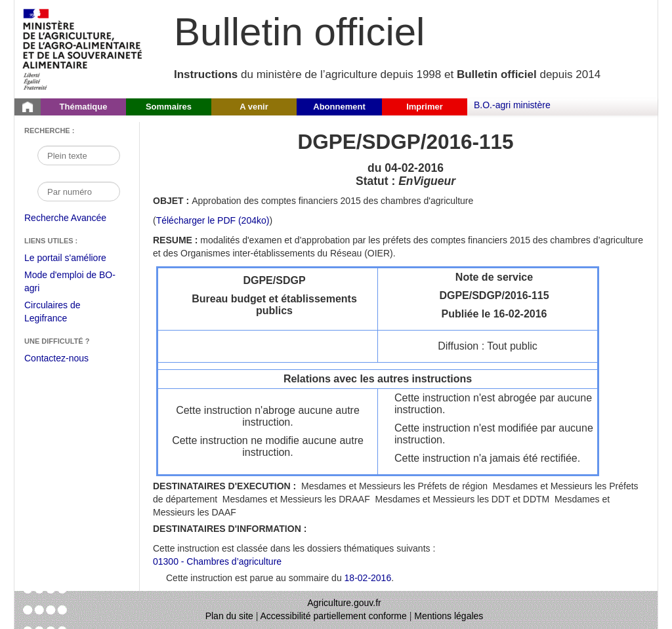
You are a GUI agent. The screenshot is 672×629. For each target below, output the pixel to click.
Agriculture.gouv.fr (344, 603)
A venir (254, 107)
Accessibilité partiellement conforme (334, 616)
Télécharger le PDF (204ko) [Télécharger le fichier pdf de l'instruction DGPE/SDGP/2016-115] (213, 220)
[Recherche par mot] (79, 155)
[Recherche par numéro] (79, 192)
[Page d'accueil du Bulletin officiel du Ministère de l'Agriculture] (28, 107)
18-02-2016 (368, 578)
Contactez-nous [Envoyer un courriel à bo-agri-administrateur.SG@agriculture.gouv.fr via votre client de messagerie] (56, 358)
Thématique (84, 107)
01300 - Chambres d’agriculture (217, 561)
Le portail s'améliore (75, 258)
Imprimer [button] (425, 107)
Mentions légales (449, 616)
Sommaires (169, 107)
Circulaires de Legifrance (63, 313)
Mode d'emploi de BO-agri (70, 283)
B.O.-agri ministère (512, 105)
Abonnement (339, 107)
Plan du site (229, 616)
